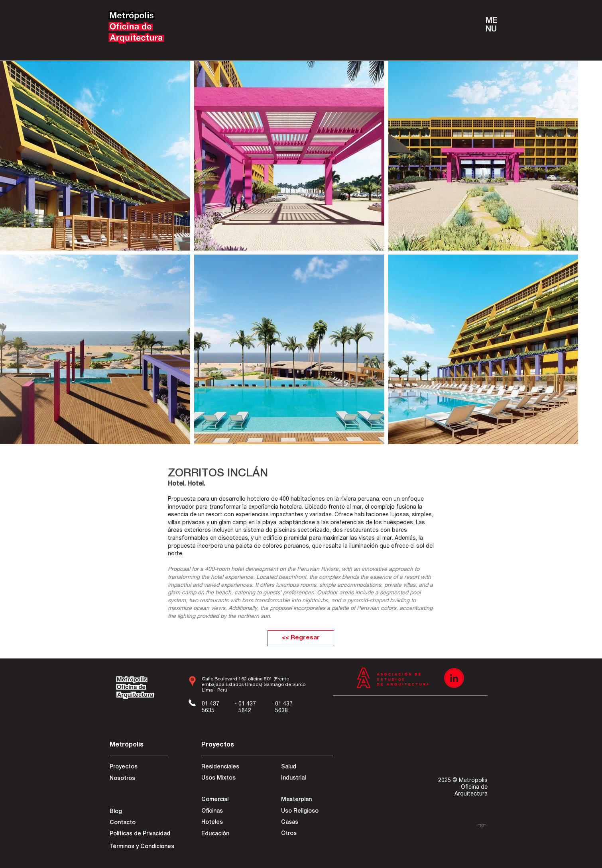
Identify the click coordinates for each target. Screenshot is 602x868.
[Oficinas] (227, 812)
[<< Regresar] (301, 638)
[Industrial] (309, 779)
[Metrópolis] (138, 746)
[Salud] (310, 768)
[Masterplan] (306, 800)
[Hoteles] (227, 823)
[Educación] (227, 835)
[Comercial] (230, 800)
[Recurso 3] (454, 678)
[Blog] (138, 812)
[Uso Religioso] (306, 812)
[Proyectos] (138, 768)
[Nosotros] (138, 779)
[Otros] (306, 834)
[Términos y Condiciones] (142, 847)
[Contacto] (138, 823)
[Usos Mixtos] (230, 779)
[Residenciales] (230, 768)
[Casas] (306, 823)
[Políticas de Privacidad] (140, 835)
